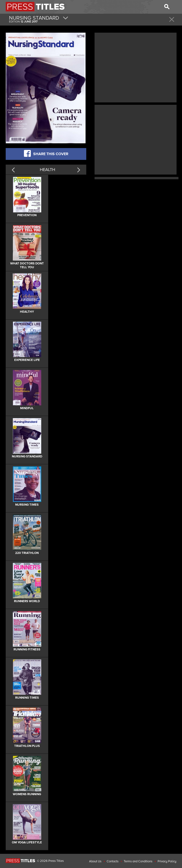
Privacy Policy (167, 861)
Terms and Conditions (138, 861)
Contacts (113, 861)
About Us (95, 861)
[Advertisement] (136, 67)
